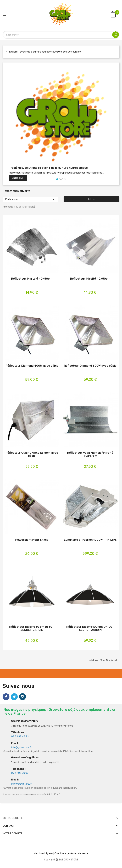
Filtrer (91, 199)
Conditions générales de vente (71, 853)
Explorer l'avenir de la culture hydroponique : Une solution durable (45, 52)
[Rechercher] (61, 35)
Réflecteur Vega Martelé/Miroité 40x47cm (90, 454)
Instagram (23, 697)
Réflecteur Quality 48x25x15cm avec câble (32, 454)
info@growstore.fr (21, 747)
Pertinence (30, 199)
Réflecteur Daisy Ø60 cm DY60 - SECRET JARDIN (32, 628)
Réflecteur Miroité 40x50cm (90, 279)
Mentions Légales (43, 853)
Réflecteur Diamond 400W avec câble (32, 366)
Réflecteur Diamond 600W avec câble (90, 366)
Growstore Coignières (25, 758)
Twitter (14, 697)
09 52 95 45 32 (20, 737)
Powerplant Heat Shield (32, 540)
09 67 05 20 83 (20, 773)
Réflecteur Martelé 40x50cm (32, 279)
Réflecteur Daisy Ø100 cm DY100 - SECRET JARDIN (90, 628)
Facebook (6, 697)
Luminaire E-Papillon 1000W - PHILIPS (90, 540)
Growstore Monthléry (25, 721)
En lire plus (18, 178)
